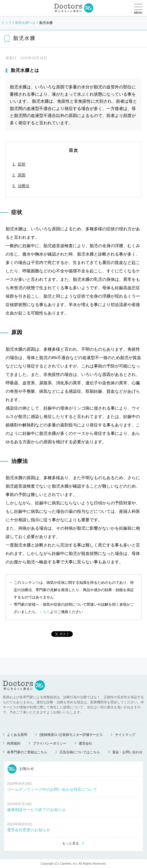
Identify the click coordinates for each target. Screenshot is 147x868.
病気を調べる (25, 23)
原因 (22, 175)
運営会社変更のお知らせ (29, 830)
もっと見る (71, 843)
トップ (6, 23)
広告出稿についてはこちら (80, 752)
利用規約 (14, 743)
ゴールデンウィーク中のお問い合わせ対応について (52, 789)
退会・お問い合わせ (127, 752)
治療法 (24, 186)
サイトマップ (125, 735)
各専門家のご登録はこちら (27, 752)
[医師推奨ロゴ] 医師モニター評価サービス (71, 735)
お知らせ (21, 769)
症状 (22, 164)
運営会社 (85, 743)
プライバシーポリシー (50, 743)
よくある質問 (17, 735)
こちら (45, 612)
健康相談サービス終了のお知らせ (36, 810)
